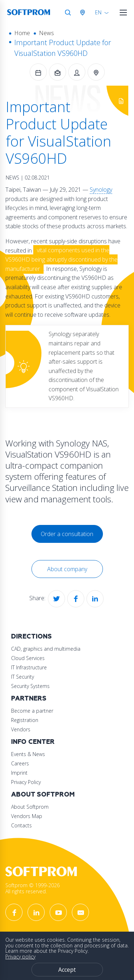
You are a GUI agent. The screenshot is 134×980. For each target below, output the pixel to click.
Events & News (28, 754)
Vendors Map (27, 816)
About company (67, 569)
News (46, 33)
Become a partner (32, 711)
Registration (25, 720)
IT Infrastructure (29, 667)
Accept (67, 970)
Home (22, 33)
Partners (29, 699)
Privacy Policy (26, 782)
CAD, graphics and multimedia (46, 649)
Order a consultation (67, 534)
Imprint (19, 773)
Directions (31, 637)
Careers (20, 763)
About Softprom (43, 795)
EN (98, 12)
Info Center (33, 742)
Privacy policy (20, 957)
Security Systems (30, 686)
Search (68, 13)
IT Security (23, 677)
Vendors (21, 729)
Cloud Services (28, 658)
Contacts (21, 825)
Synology (101, 190)
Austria (84, 13)
